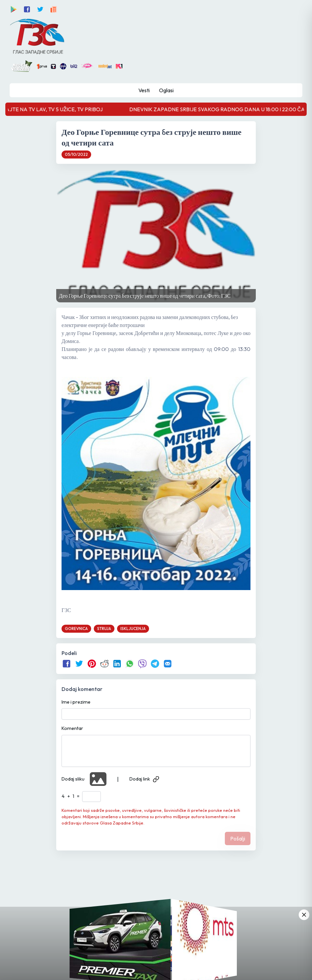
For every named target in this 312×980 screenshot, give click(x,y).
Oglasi (166, 90)
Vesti (144, 90)
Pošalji (238, 838)
